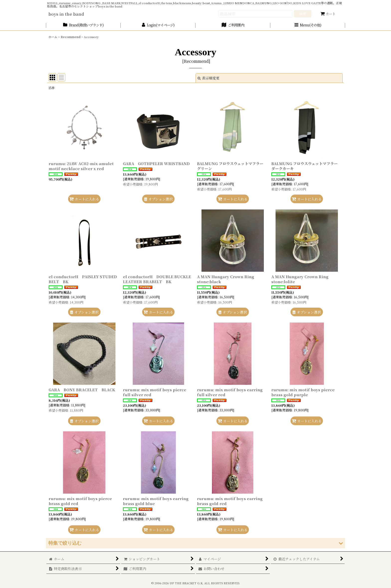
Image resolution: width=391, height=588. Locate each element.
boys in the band (66, 14)
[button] (308, 25)
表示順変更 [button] (208, 78)
